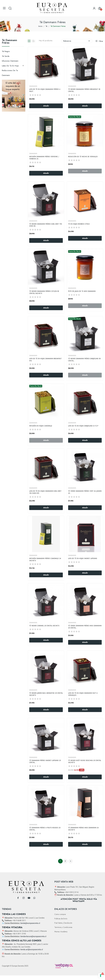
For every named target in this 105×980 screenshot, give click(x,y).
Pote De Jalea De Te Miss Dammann (82, 291)
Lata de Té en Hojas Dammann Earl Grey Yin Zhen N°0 (45, 492)
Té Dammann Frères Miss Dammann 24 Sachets (83, 829)
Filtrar (101, 41)
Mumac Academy (61, 932)
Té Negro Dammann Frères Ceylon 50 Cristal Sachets (44, 292)
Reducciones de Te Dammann (10, 73)
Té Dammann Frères (9, 42)
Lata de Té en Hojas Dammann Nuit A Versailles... (83, 694)
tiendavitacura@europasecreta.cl (33, 936)
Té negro (6, 51)
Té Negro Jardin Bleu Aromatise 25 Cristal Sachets (46, 694)
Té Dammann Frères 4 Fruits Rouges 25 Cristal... (45, 829)
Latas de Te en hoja (10, 66)
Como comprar (60, 914)
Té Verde (6, 56)
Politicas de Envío (61, 919)
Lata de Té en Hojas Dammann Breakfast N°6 (45, 360)
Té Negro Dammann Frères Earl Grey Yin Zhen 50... (46, 225)
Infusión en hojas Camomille (41, 426)
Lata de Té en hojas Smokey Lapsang (83, 559)
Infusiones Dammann (10, 61)
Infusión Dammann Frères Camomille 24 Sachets (45, 560)
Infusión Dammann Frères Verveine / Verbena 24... (44, 158)
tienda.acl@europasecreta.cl (32, 949)
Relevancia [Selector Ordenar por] (77, 41)
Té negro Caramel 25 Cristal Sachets (44, 626)
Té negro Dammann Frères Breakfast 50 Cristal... (84, 90)
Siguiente (71, 861)
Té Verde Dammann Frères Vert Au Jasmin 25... (85, 492)
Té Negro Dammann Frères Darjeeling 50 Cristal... (84, 360)
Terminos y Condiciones (63, 927)
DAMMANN (33, 86)
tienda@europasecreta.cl (30, 923)
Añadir (46, 106)
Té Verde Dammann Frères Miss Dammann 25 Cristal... (85, 627)
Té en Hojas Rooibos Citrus (79, 224)
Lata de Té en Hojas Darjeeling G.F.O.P (83, 426)
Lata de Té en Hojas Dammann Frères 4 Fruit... (45, 90)
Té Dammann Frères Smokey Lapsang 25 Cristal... (45, 762)
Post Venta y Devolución (63, 923)
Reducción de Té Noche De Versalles (83, 157)
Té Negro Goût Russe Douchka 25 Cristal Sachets (85, 762)
